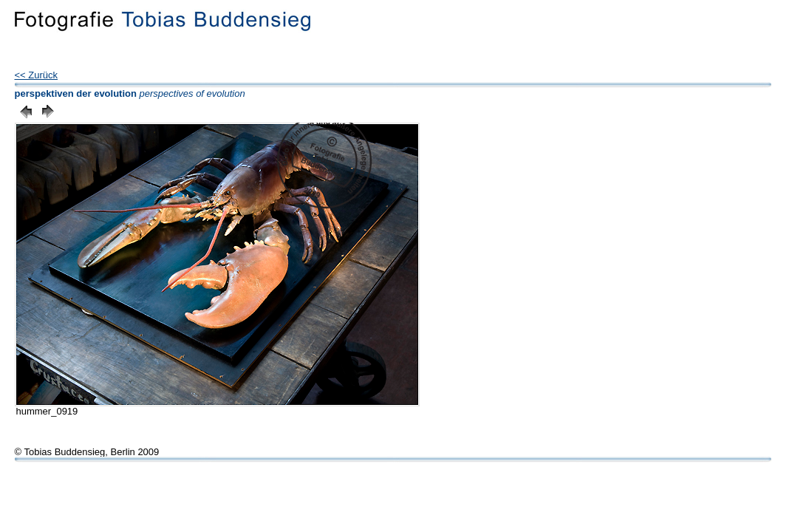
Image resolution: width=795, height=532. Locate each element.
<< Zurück (37, 75)
